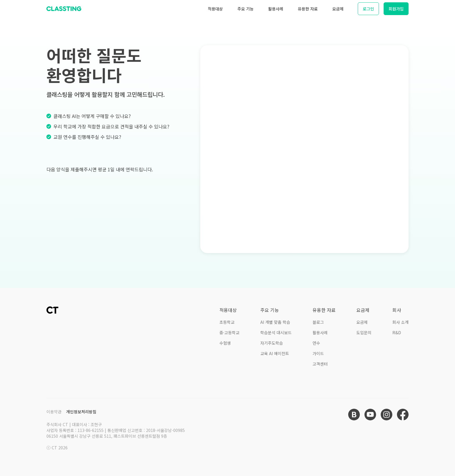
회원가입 (396, 9)
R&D (397, 333)
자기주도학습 (272, 343)
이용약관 (54, 412)
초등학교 (227, 322)
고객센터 (320, 364)
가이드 (318, 353)
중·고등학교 (229, 333)
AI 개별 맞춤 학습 (275, 322)
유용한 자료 (308, 9)
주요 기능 (245, 9)
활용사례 (276, 9)
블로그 (318, 322)
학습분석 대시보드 (276, 333)
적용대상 (215, 9)
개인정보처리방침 (81, 412)
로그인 (368, 9)
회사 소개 (400, 322)
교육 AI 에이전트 (275, 353)
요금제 (338, 9)
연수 (316, 343)
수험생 (225, 343)
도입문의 (364, 333)
